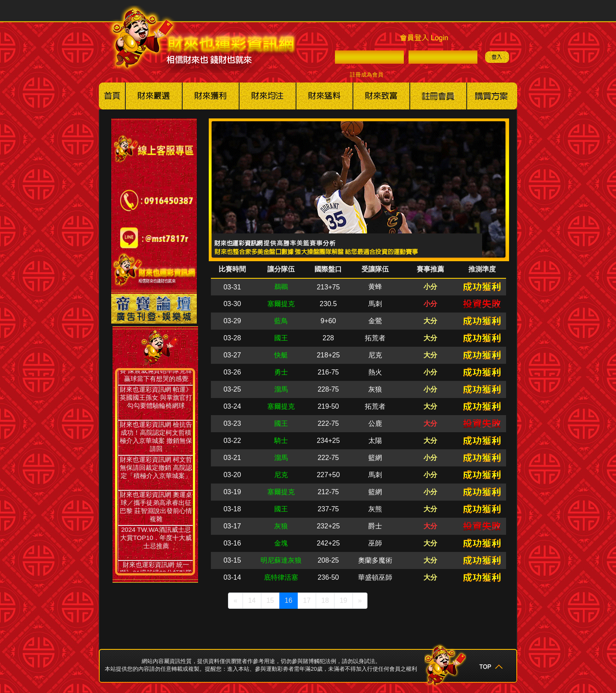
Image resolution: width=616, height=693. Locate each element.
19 (344, 600)
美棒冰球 (268, 96)
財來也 (381, 96)
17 (307, 600)
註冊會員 (438, 96)
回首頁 (112, 96)
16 (289, 600)
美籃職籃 (211, 96)
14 (252, 600)
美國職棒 (154, 96)
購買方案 (492, 96)
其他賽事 (324, 96)
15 (270, 600)
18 (325, 600)
